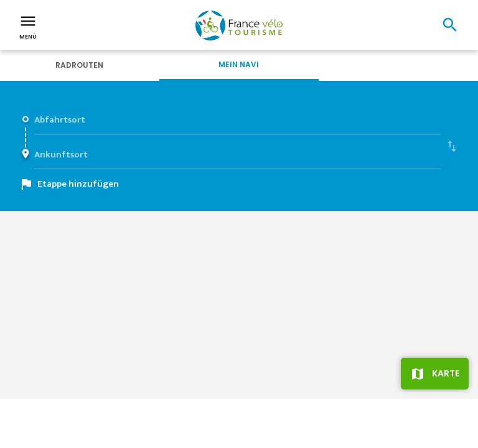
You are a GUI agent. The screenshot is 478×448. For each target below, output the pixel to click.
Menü (28, 26)
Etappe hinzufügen (78, 184)
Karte (446, 373)
